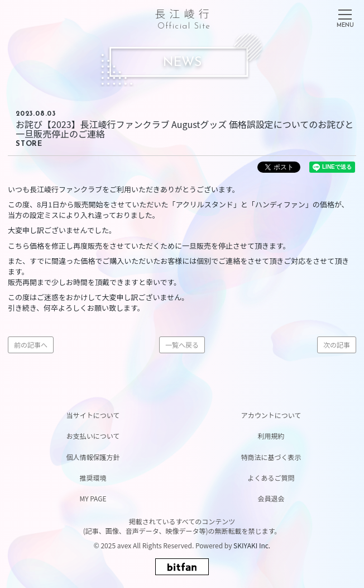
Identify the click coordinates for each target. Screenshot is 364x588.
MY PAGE (93, 498)
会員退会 (271, 498)
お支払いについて (93, 436)
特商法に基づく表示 (271, 457)
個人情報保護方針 (93, 457)
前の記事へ (31, 345)
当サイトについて (93, 415)
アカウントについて (271, 415)
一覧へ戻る (182, 345)
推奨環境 (93, 478)
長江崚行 (184, 17)
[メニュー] (345, 16)
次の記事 (337, 345)
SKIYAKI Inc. (252, 545)
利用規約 (271, 436)
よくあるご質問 (271, 478)
